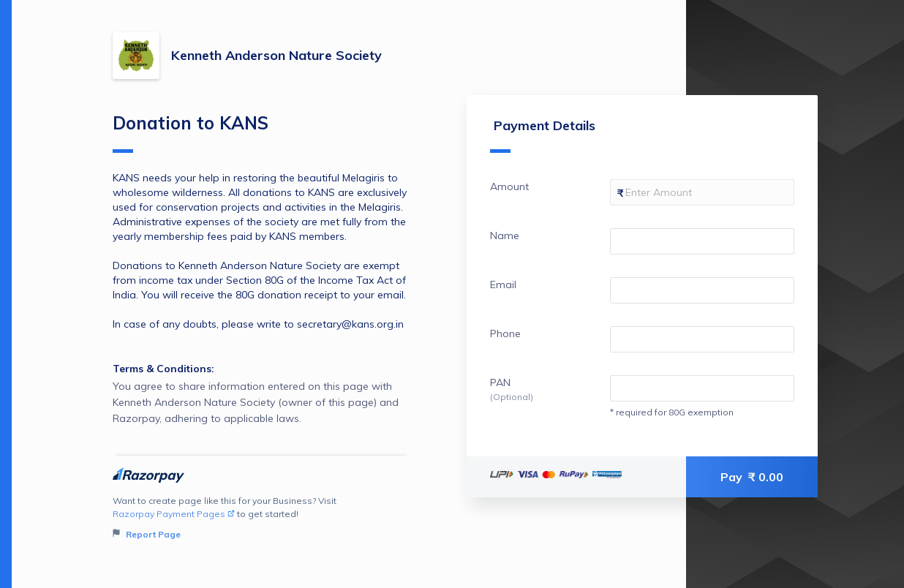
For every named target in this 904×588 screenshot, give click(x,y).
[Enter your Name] (702, 241)
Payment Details (543, 135)
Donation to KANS (191, 132)
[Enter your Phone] (702, 339)
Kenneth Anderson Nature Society (276, 55)
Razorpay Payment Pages (174, 514)
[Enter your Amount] (702, 192)
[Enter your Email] (702, 290)
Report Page (147, 534)
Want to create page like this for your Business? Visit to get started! (261, 518)
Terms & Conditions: (163, 369)
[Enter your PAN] (702, 388)
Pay (752, 477)
